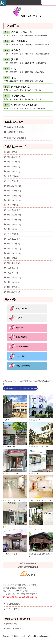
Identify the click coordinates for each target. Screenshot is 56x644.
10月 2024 (12, 181)
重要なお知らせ (21, 309)
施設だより (20, 328)
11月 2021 (12, 273)
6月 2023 (11, 220)
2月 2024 (11, 200)
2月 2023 (11, 229)
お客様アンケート (22, 347)
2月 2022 (11, 263)
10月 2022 (12, 239)
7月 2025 (11, 157)
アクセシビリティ (14, 609)
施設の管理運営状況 (15, 628)
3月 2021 (11, 292)
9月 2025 (11, 152)
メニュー (51, 2)
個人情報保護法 (13, 604)
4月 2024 (11, 195)
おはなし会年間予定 (23, 366)
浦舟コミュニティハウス (32, 16)
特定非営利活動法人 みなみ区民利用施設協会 (20, 388)
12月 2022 (12, 234)
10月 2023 (12, 210)
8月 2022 (11, 249)
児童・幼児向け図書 (17, 138)
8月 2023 (11, 215)
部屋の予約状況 (21, 337)
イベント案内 (20, 356)
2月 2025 (11, 171)
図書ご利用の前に (16, 127)
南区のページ (12, 624)
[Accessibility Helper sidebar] (3, 3)
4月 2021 (11, 287)
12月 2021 (12, 268)
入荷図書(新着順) (15, 132)
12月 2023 (12, 205)
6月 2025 (11, 162)
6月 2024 (11, 191)
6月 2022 (11, 253)
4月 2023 (11, 224)
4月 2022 (11, 258)
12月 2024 (12, 176)
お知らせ (19, 318)
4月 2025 (11, 166)
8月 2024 (11, 186)
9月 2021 (11, 277)
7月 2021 (11, 282)
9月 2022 (11, 244)
